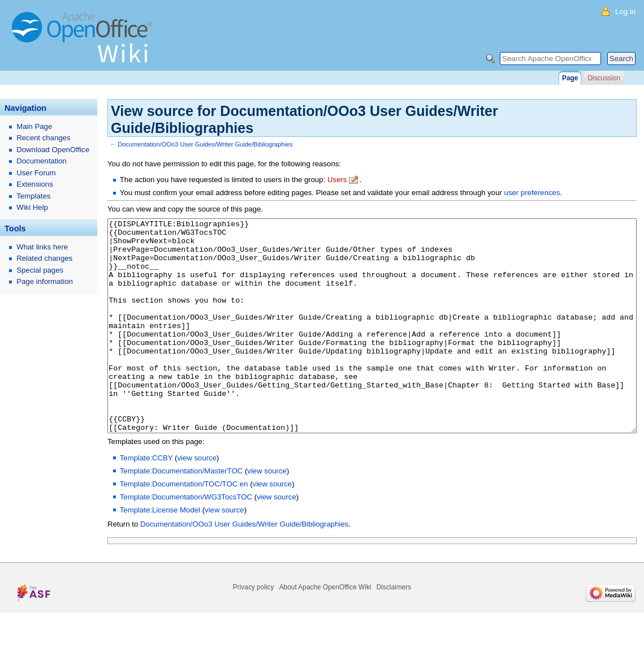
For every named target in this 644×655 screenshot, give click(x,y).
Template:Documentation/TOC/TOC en (184, 526)
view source (197, 500)
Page (570, 78)
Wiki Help (32, 207)
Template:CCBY (146, 500)
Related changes (44, 258)
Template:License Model (160, 552)
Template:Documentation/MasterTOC (181, 513)
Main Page (34, 126)
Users (337, 180)
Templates (33, 196)
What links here (42, 247)
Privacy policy (254, 630)
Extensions (35, 184)
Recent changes (43, 138)
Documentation (42, 161)
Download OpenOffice (53, 150)
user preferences (532, 193)
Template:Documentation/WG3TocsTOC (186, 539)
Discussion (604, 78)
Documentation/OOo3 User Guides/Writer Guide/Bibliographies (205, 144)
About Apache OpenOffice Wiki (325, 630)
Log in (625, 12)
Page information (45, 281)
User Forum (36, 173)
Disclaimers (394, 630)
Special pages (40, 270)
